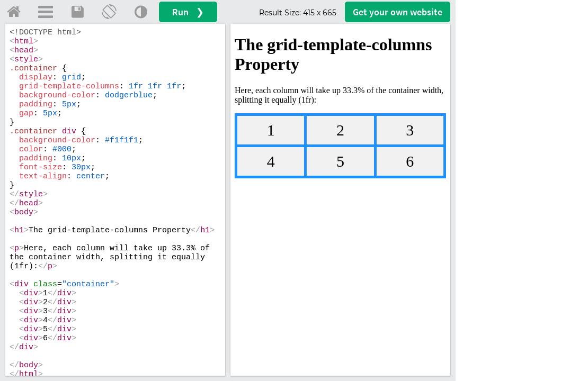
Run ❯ (188, 12)
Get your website (398, 12)
